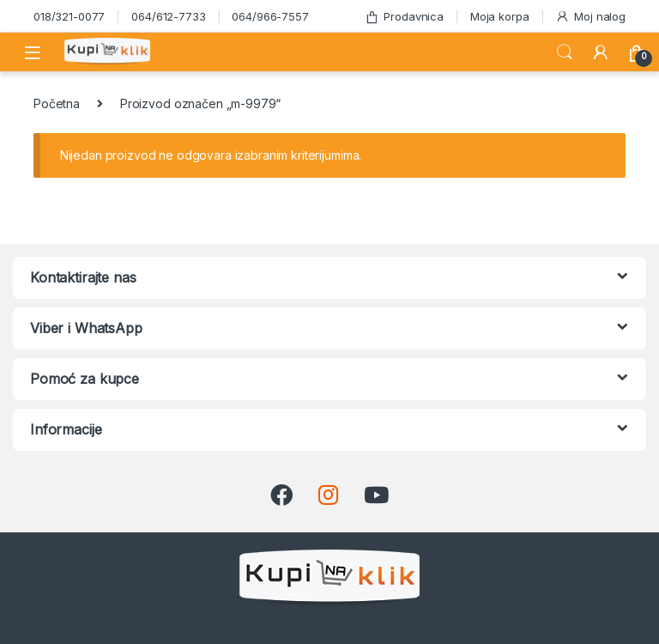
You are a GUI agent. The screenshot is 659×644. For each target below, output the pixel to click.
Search (565, 52)
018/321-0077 (69, 16)
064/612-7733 (168, 16)
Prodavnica (404, 17)
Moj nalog (590, 17)
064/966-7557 (270, 16)
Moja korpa (500, 16)
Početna (57, 103)
